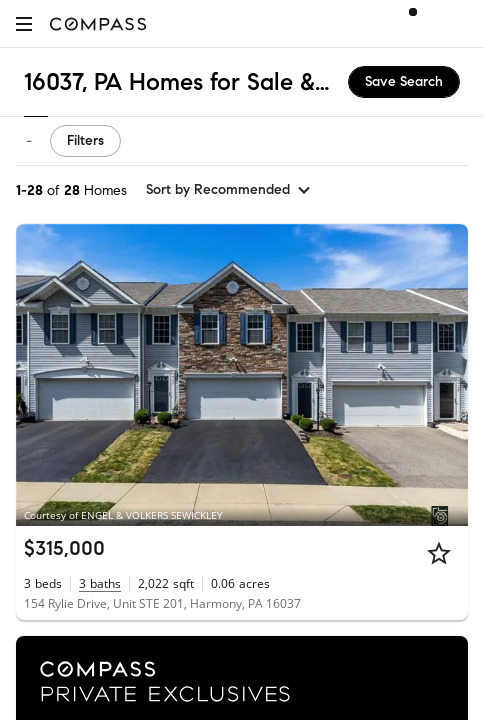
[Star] (439, 553)
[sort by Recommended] (229, 190)
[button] (24, 23)
